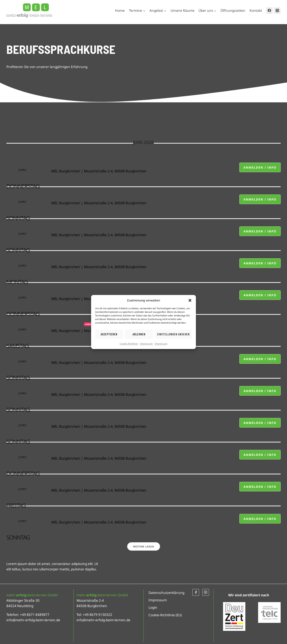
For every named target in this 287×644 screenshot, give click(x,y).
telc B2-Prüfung (71, 355)
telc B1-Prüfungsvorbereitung (90, 164)
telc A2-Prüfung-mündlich (84, 419)
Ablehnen (139, 334)
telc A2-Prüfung (71, 387)
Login (153, 607)
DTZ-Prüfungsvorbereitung (85, 260)
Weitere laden (144, 547)
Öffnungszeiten (233, 10)
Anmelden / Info (260, 167)
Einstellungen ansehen (173, 334)
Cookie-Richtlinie (129, 344)
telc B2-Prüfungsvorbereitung (90, 451)
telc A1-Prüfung (71, 228)
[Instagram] (277, 11)
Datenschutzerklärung (166, 593)
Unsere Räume (183, 10)
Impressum (146, 344)
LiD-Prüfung (66, 291)
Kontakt (256, 10)
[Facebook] (269, 11)
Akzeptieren (109, 334)
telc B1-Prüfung (71, 196)
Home (120, 10)
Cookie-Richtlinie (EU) (165, 615)
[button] (190, 300)
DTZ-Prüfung (67, 323)
